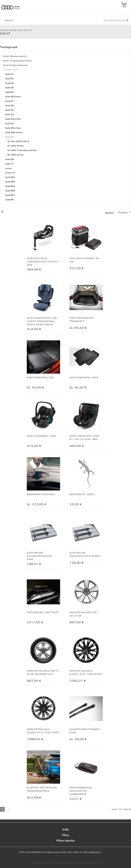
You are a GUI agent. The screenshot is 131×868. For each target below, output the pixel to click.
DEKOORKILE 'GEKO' (82, 494)
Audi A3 (9, 79)
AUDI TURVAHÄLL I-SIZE (42, 436)
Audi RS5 (10, 186)
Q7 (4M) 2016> (16, 146)
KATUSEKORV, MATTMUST (43, 612)
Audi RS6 (10, 191)
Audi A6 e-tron (13, 97)
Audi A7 (9, 101)
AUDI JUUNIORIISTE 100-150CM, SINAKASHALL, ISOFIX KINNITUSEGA (42, 321)
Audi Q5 (9, 123)
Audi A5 (9, 88)
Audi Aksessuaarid (15, 56)
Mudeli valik (16, 30)
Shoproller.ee (126, 852)
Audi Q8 (9, 159)
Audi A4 (9, 83)
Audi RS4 (10, 182)
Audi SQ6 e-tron (14, 132)
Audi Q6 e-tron (13, 128)
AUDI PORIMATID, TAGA (84, 377)
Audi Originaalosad (15, 65)
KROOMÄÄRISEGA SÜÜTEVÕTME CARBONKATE (81, 791)
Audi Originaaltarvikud (17, 61)
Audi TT (9, 164)
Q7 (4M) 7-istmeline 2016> (22, 150)
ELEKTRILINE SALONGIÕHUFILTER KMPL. (39, 556)
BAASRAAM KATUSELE (41, 494)
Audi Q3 (9, 115)
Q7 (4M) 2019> (16, 155)
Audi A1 (9, 74)
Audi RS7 (10, 195)
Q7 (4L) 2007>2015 (18, 141)
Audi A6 (9, 92)
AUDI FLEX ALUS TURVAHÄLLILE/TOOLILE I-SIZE (43, 262)
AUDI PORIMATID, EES (40, 377)
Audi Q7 (28, 30)
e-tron (9, 168)
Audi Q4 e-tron (13, 119)
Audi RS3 (10, 177)
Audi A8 (9, 106)
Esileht (4, 30)
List (2, 212)
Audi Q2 (9, 110)
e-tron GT (10, 173)
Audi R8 (9, 200)
